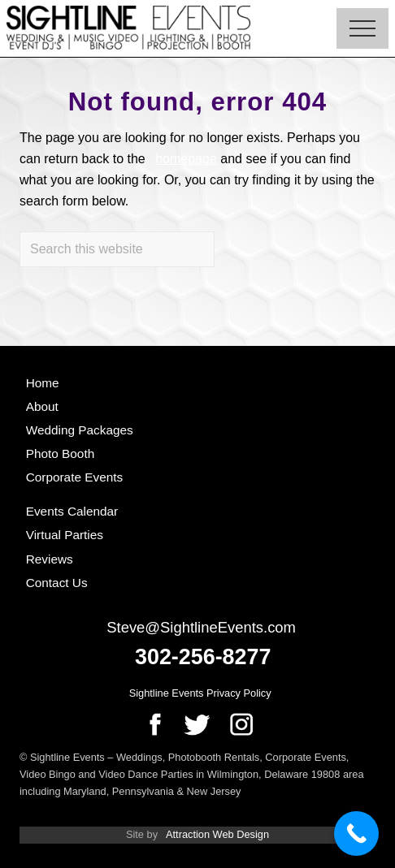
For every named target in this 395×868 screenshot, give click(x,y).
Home (43, 383)
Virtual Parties (65, 535)
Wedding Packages (80, 430)
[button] (362, 28)
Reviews (50, 559)
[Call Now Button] (356, 833)
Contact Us (57, 583)
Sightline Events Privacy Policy (200, 693)
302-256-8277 (203, 657)
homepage (186, 159)
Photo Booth (61, 453)
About (42, 406)
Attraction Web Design (217, 834)
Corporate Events (75, 477)
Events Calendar (72, 511)
